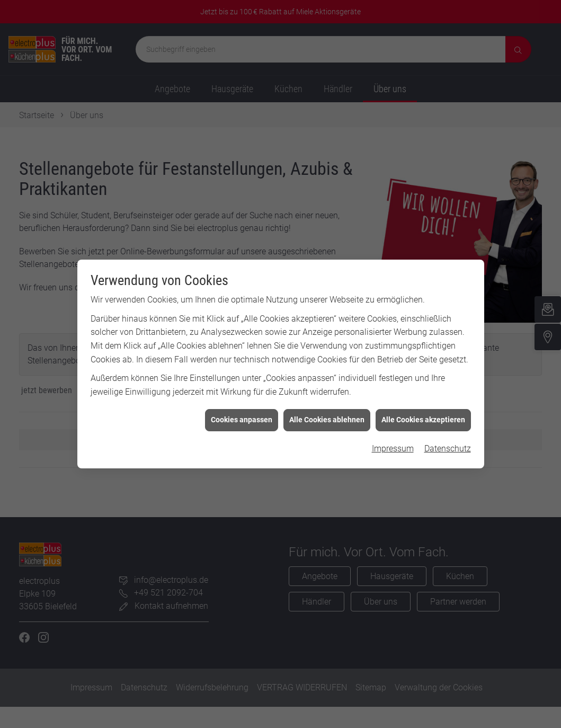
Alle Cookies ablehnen (327, 403)
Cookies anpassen (242, 403)
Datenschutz (448, 432)
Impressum (393, 432)
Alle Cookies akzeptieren (423, 403)
